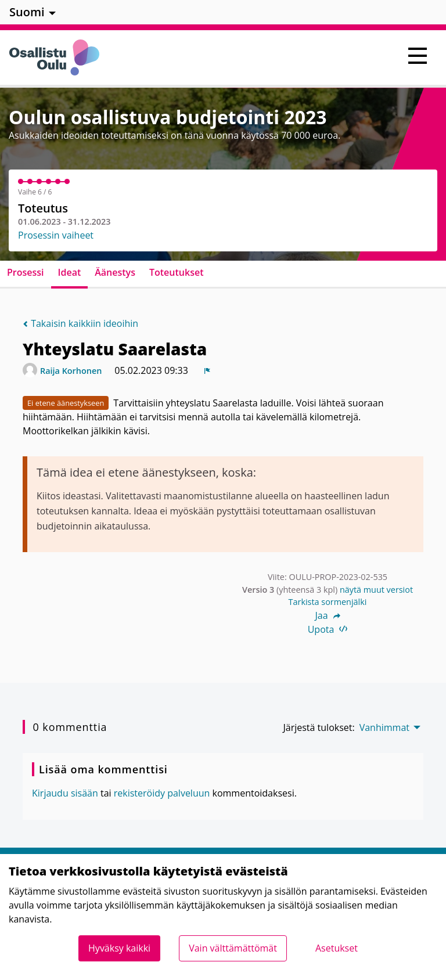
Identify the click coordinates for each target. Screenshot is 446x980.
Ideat (70, 272)
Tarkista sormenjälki (328, 602)
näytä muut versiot (376, 590)
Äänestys (115, 272)
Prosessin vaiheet (56, 235)
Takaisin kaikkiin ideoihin (80, 323)
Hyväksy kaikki (119, 948)
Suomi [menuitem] (27, 12)
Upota (328, 629)
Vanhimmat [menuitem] (384, 727)
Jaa (327, 615)
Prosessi (26, 272)
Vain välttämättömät (233, 948)
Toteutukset (177, 272)
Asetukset (337, 948)
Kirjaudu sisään (65, 793)
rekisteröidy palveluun (162, 793)
